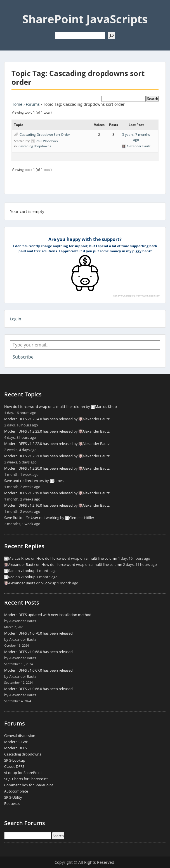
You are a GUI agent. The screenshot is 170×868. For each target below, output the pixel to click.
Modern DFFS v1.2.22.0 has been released (38, 444)
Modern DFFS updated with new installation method (48, 615)
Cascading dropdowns (35, 146)
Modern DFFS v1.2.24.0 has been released (38, 419)
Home (17, 104)
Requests (12, 803)
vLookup (28, 571)
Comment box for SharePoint (29, 785)
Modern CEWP (16, 742)
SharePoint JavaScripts (85, 19)
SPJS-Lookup (15, 760)
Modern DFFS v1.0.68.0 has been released (38, 652)
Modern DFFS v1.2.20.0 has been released (38, 468)
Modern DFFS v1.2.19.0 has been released (38, 493)
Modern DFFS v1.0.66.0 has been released (38, 689)
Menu (10, 10)
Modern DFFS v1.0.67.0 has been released (38, 670)
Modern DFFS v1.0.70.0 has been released (38, 633)
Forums (33, 104)
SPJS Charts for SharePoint (26, 779)
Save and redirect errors (24, 481)
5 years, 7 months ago (136, 137)
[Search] (112, 36)
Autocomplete (16, 791)
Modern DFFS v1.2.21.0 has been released (38, 456)
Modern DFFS (16, 748)
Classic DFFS (14, 766)
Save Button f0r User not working (32, 518)
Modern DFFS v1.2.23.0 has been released (38, 431)
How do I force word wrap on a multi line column (45, 407)
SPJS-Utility (13, 797)
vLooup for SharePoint (23, 773)
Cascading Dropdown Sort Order (45, 135)
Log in (16, 319)
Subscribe (23, 357)
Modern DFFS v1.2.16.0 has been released (38, 505)
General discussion (20, 736)
